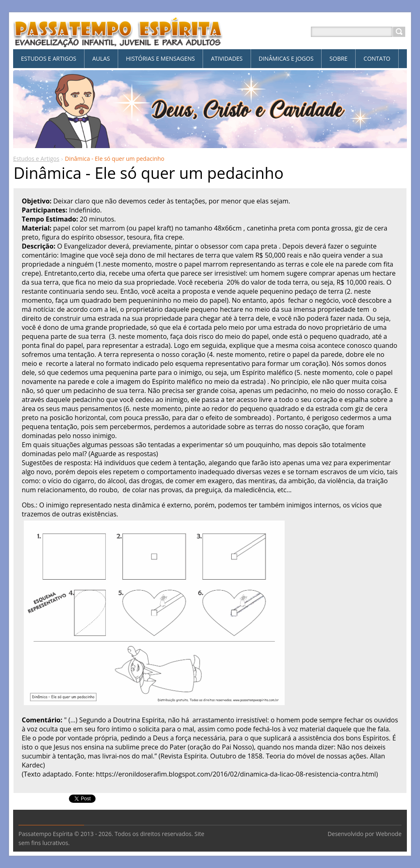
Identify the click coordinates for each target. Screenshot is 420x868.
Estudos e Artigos (36, 159)
